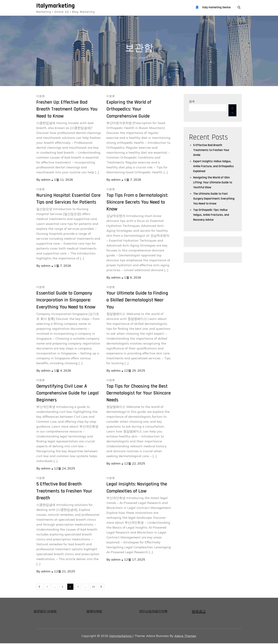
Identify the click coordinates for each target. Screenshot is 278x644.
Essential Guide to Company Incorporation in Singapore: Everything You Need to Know (66, 301)
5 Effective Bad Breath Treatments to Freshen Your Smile (211, 151)
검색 (192, 102)
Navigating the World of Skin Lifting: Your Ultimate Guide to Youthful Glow (213, 183)
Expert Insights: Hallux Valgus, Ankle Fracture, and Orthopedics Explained (213, 167)
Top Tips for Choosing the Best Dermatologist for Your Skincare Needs (139, 394)
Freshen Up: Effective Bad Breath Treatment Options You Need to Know (67, 110)
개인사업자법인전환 (153, 612)
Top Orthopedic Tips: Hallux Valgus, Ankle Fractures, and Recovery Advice (211, 215)
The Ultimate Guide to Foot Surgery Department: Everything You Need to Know (214, 199)
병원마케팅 (94, 612)
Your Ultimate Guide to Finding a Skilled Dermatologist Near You (137, 301)
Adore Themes (185, 637)
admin (46, 180)
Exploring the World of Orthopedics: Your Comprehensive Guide (129, 110)
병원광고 (199, 612)
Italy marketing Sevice (216, 7)
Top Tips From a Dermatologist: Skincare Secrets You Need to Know (137, 203)
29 (93, 588)
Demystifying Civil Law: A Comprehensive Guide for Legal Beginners (68, 394)
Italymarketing (57, 6)
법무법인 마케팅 (45, 612)
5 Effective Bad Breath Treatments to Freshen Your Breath (64, 492)
